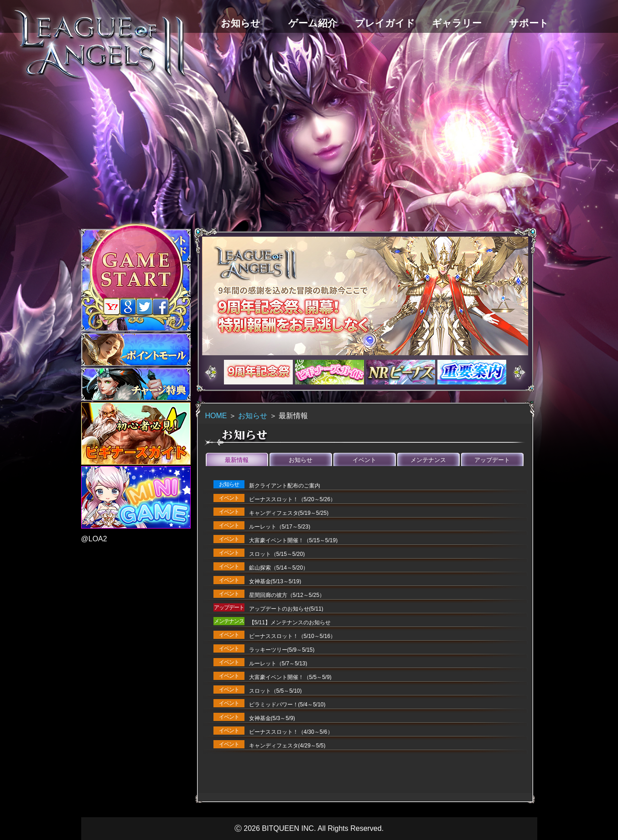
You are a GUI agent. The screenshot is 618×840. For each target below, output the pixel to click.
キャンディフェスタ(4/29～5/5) (287, 746)
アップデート (492, 460)
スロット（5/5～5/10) (275, 691)
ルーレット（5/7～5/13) (278, 664)
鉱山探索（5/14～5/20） (279, 568)
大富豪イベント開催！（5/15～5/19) (293, 540)
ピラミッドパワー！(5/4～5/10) (287, 705)
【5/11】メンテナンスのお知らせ (290, 622)
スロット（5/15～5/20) (277, 554)
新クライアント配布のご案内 (285, 486)
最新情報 (237, 460)
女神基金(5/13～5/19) (275, 581)
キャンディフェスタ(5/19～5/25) (289, 513)
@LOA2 (94, 539)
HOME (216, 416)
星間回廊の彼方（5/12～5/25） (287, 595)
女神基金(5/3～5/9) (272, 718)
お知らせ (253, 416)
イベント (364, 460)
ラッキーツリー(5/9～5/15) (282, 650)
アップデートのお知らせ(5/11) (286, 609)
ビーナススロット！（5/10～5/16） (293, 636)
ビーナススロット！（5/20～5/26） (293, 499)
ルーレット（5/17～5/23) (280, 527)
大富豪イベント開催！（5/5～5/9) (290, 677)
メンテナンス (428, 460)
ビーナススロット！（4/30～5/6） (291, 732)
